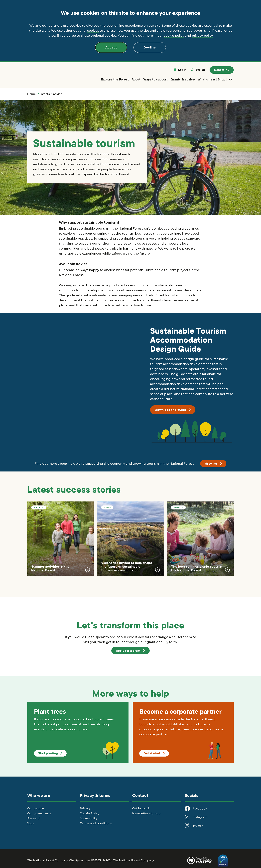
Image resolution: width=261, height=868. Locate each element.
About (136, 80)
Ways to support (155, 80)
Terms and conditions (96, 824)
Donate (222, 70)
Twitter (198, 826)
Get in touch (141, 809)
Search (198, 70)
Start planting (50, 754)
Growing (213, 464)
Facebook (200, 809)
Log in (180, 70)
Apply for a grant (130, 651)
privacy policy (202, 36)
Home (32, 94)
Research (34, 819)
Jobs (31, 824)
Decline (150, 47)
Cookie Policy (90, 814)
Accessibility (89, 819)
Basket (231, 79)
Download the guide (173, 410)
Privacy (85, 809)
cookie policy (174, 36)
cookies (93, 31)
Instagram (200, 817)
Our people (36, 809)
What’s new (206, 80)
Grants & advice (183, 80)
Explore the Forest (115, 80)
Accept (111, 47)
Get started (154, 754)
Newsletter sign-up (146, 814)
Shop (222, 80)
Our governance (39, 814)
